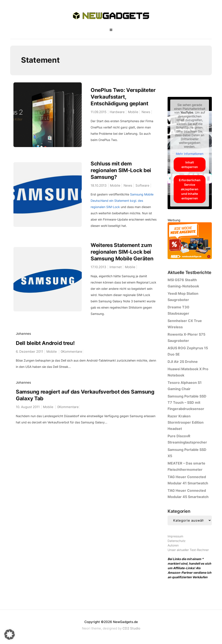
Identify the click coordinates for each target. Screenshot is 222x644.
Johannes (23, 334)
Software (142, 185)
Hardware (117, 112)
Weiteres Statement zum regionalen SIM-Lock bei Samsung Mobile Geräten (122, 252)
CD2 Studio (131, 628)
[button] (10, 634)
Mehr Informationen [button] (190, 154)
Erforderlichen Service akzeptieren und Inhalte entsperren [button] (190, 189)
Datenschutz (177, 541)
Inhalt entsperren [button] (190, 165)
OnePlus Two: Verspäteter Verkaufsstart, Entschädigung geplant (123, 97)
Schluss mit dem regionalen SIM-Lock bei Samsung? (121, 170)
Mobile (133, 112)
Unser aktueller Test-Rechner (188, 550)
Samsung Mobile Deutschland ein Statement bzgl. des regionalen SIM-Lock (122, 201)
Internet (116, 267)
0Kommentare (71, 352)
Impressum (175, 536)
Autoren (173, 545)
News (146, 112)
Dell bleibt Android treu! (45, 343)
